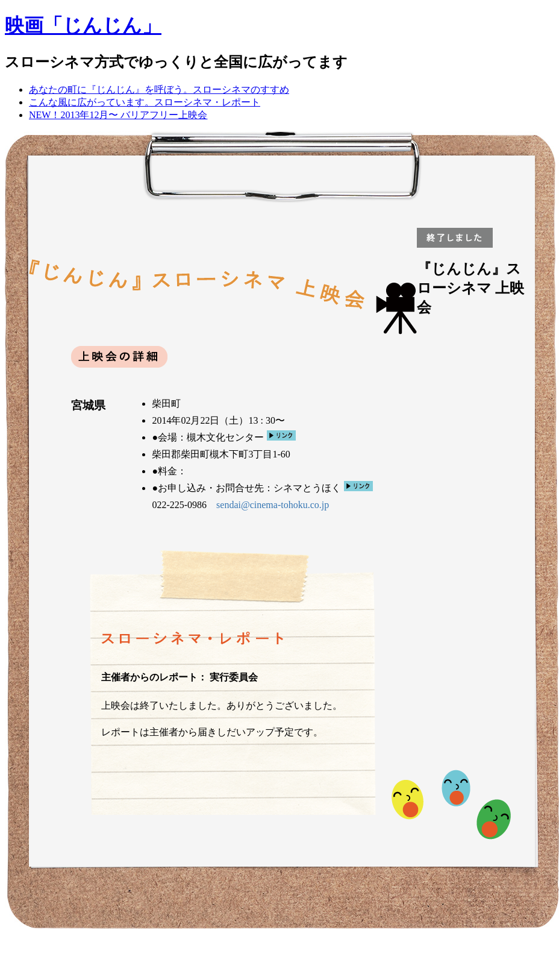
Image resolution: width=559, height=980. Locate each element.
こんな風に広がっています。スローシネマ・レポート (145, 102)
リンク (281, 435)
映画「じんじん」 (83, 25)
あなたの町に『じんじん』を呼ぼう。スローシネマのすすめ (159, 90)
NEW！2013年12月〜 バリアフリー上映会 (118, 115)
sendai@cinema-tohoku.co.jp (273, 505)
